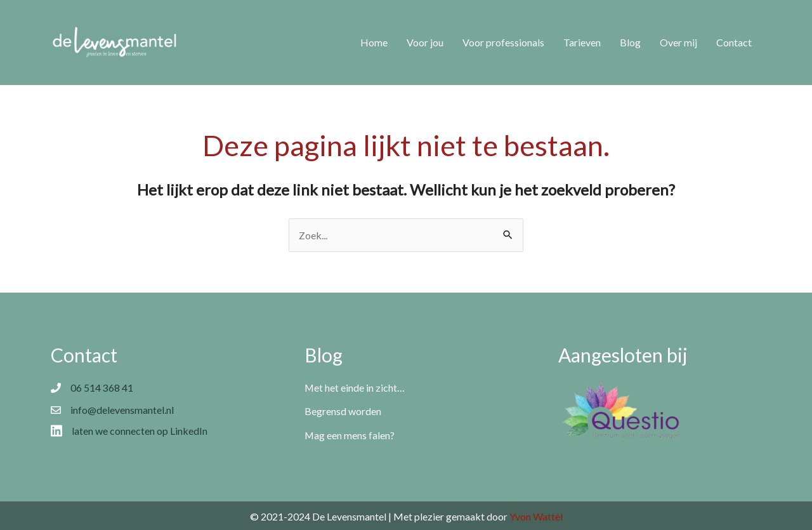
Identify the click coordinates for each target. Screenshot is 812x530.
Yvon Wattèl (536, 515)
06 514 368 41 (102, 388)
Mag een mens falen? (350, 434)
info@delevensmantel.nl (122, 410)
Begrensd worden (343, 411)
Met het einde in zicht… (355, 388)
